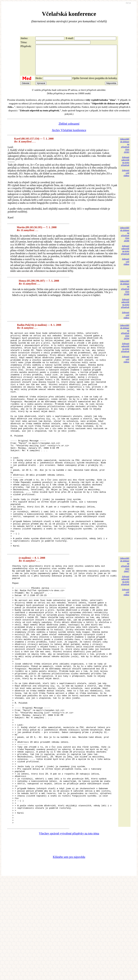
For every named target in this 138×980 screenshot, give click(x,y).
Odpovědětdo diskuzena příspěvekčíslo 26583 (125, 151)
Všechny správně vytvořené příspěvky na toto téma (69, 935)
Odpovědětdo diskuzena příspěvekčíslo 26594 (125, 338)
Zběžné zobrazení (69, 130)
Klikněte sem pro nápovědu (69, 958)
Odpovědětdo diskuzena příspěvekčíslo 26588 (125, 293)
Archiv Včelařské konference (69, 136)
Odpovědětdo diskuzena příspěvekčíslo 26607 (125, 614)
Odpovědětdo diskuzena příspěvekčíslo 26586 (125, 240)
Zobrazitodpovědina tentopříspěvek (125, 167)
